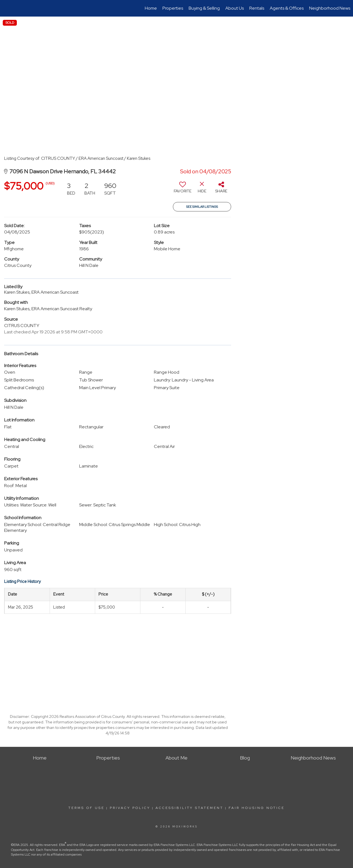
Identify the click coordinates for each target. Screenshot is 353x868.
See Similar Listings (202, 207)
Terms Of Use (86, 808)
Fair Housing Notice (257, 808)
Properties (173, 8)
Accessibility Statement (189, 808)
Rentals (257, 8)
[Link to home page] (7, 8)
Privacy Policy (130, 808)
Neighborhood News (330, 8)
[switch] (183, 189)
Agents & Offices (287, 8)
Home (151, 8)
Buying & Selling (204, 8)
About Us (235, 8)
